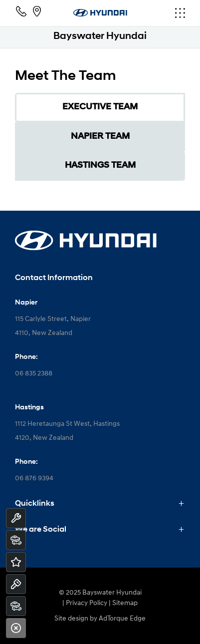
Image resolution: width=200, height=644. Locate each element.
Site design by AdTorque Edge (100, 619)
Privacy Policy (87, 603)
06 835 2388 (34, 374)
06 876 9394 (34, 479)
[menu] (157, 13)
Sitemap (125, 603)
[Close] (16, 628)
